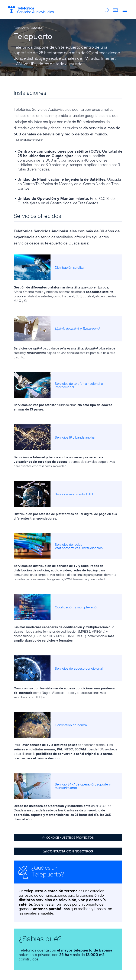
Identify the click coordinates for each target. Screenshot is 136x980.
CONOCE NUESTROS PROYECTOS (70, 838)
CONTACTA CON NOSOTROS (70, 851)
